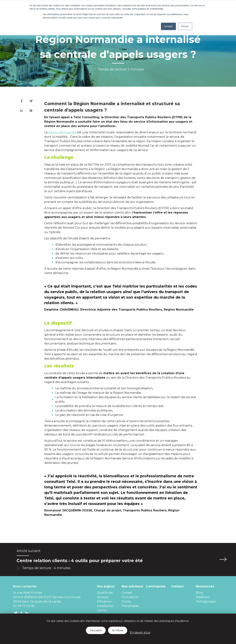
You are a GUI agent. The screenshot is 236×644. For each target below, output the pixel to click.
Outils (126, 601)
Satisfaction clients (105, 608)
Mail (31, 111)
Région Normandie (62, 132)
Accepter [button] (168, 26)
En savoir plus (140, 632)
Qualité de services (105, 595)
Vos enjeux (106, 586)
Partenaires (130, 606)
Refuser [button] (185, 26)
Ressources (205, 586)
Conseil (127, 593)
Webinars (203, 597)
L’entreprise (156, 586)
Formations (130, 597)
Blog (199, 593)
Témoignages (206, 601)
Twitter (31, 101)
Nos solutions (132, 586)
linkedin (27, 613)
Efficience (104, 601)
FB (21, 613)
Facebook (22, 101)
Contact (177, 586)
